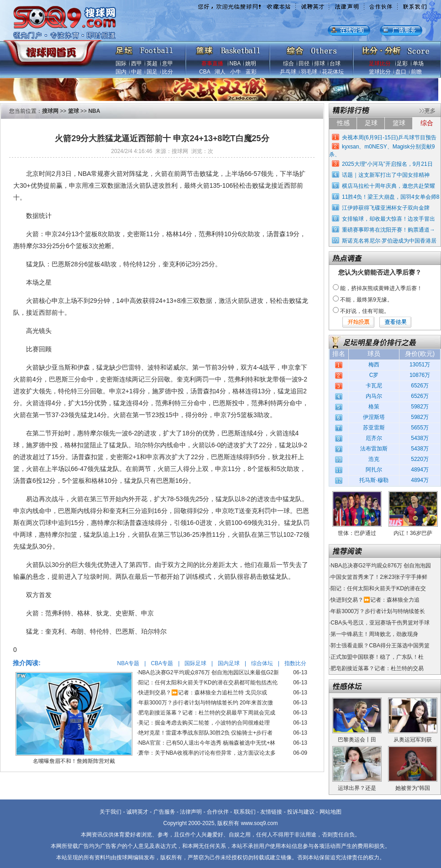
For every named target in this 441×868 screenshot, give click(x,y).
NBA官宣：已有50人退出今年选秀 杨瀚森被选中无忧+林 (207, 743)
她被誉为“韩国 (413, 788)
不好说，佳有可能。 (365, 311)
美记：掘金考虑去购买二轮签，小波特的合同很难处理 (204, 723)
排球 (320, 64)
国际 (121, 64)
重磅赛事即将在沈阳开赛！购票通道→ (388, 230)
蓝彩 (251, 72)
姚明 (251, 64)
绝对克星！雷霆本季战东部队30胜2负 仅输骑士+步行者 (205, 733)
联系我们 (245, 812)
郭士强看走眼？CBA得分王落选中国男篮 (380, 646)
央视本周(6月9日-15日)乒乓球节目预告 (389, 138)
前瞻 (416, 72)
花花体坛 (333, 72)
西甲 (136, 64)
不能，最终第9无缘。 (366, 300)
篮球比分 (380, 72)
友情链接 (271, 812)
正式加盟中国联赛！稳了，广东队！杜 (377, 657)
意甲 (168, 64)
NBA (235, 64)
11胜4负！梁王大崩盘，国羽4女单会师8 (391, 197)
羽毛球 (309, 72)
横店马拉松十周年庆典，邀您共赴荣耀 (388, 186)
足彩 (402, 64)
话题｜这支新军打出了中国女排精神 (386, 175)
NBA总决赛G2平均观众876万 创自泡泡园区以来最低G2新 (209, 672)
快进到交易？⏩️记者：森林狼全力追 (375, 600)
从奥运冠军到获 (413, 740)
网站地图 (331, 812)
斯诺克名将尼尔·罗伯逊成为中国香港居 (389, 241)
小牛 (236, 72)
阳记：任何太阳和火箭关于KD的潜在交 (378, 588)
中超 (136, 72)
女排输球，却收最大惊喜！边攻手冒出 (388, 219)
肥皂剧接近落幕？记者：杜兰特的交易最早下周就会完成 (207, 713)
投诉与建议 (301, 812)
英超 (152, 64)
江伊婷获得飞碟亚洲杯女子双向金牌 (386, 208)
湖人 (220, 72)
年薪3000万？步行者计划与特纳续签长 (378, 611)
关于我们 (110, 812)
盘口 (401, 72)
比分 (168, 72)
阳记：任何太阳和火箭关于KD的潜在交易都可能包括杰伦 (208, 683)
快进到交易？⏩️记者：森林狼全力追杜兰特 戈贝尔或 (203, 693)
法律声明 (191, 812)
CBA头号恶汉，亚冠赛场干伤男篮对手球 (380, 623)
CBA (205, 72)
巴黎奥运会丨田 (357, 740)
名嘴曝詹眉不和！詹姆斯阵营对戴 (74, 761)
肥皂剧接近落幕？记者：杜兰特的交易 (377, 668)
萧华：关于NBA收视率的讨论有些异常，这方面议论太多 (207, 753)
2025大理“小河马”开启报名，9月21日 (387, 164)
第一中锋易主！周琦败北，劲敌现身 (374, 634)
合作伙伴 (218, 812)
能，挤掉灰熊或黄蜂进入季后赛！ (381, 288)
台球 (335, 64)
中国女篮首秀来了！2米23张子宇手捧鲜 (379, 577)
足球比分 (380, 64)
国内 (121, 72)
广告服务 (164, 812)
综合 (289, 64)
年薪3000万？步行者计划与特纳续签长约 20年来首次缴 (206, 703)
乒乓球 (288, 72)
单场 (418, 64)
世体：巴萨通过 (357, 533)
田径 (304, 64)
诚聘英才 (137, 812)
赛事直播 (212, 64)
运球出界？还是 (357, 788)
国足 (152, 72)
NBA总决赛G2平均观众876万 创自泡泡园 (381, 566)
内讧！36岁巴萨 (413, 533)
